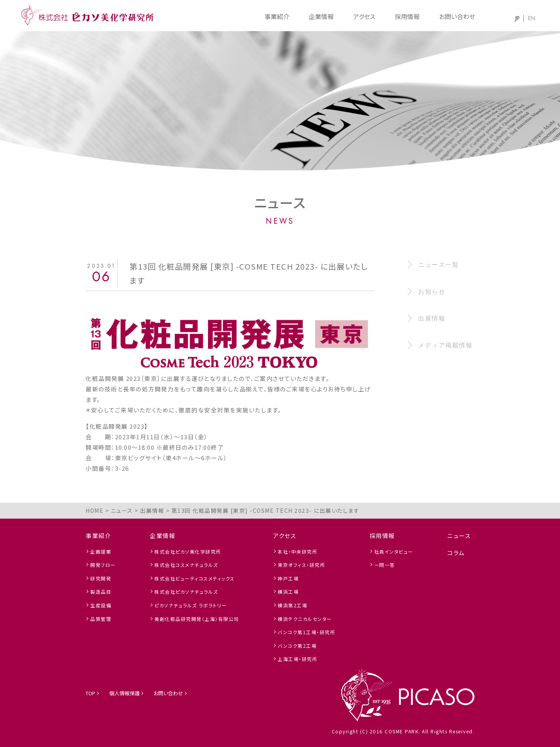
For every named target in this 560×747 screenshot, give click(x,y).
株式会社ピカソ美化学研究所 (188, 551)
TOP (90, 693)
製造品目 (101, 592)
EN (531, 18)
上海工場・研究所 (297, 659)
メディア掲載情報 (445, 345)
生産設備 (101, 605)
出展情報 (432, 318)
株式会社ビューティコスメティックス (195, 578)
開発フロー (103, 565)
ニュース (459, 536)
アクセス (364, 16)
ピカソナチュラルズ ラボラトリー (191, 605)
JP (517, 18)
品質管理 (101, 619)
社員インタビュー (394, 551)
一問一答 (385, 565)
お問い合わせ (457, 16)
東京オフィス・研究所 (301, 565)
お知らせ (432, 292)
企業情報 (321, 16)
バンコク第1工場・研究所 (306, 632)
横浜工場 (288, 592)
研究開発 (101, 578)
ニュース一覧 (438, 265)
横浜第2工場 (292, 605)
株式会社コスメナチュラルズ (186, 565)
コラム (456, 553)
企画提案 (101, 551)
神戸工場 (288, 578)
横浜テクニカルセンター (305, 619)
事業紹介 (277, 16)
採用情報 (407, 16)
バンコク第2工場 (297, 646)
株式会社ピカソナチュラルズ (186, 592)
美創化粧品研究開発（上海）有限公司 (197, 619)
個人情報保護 (124, 693)
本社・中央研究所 (297, 551)
